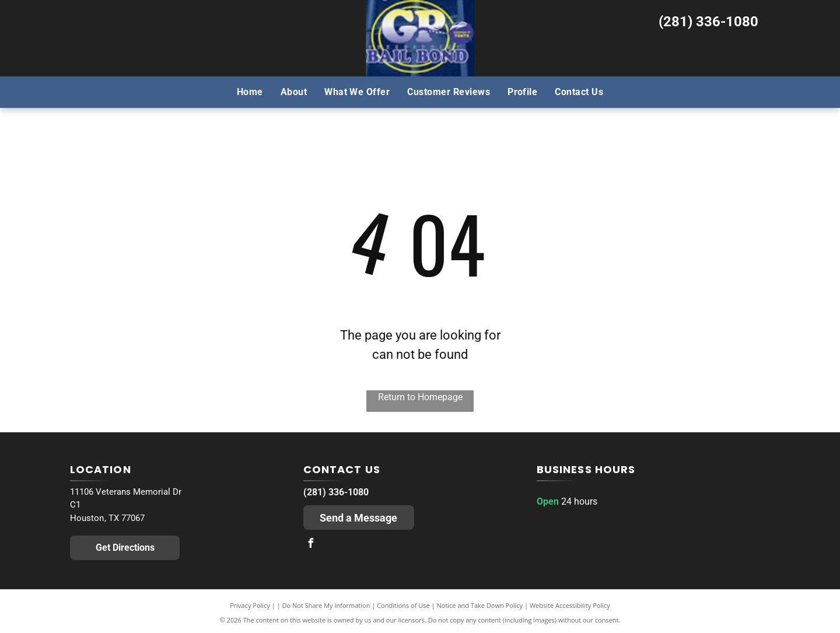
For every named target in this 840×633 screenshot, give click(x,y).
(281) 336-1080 (708, 22)
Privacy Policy (250, 605)
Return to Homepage (420, 397)
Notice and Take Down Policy (480, 605)
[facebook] (311, 545)
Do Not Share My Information (326, 605)
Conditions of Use (403, 605)
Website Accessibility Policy (570, 605)
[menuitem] (250, 92)
